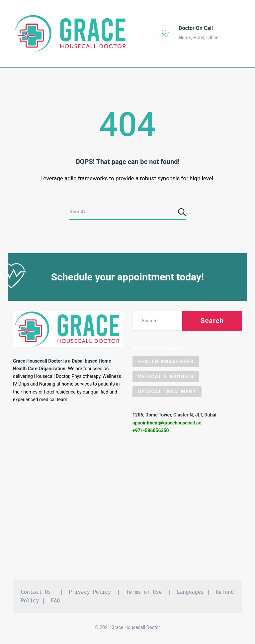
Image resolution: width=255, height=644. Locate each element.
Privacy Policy (90, 593)
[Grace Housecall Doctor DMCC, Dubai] (127, 511)
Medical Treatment (167, 393)
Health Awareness (166, 363)
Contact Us (36, 593)
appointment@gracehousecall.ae (167, 424)
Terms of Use (144, 593)
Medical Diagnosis (166, 378)
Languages (190, 593)
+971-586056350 (151, 432)
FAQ (55, 602)
